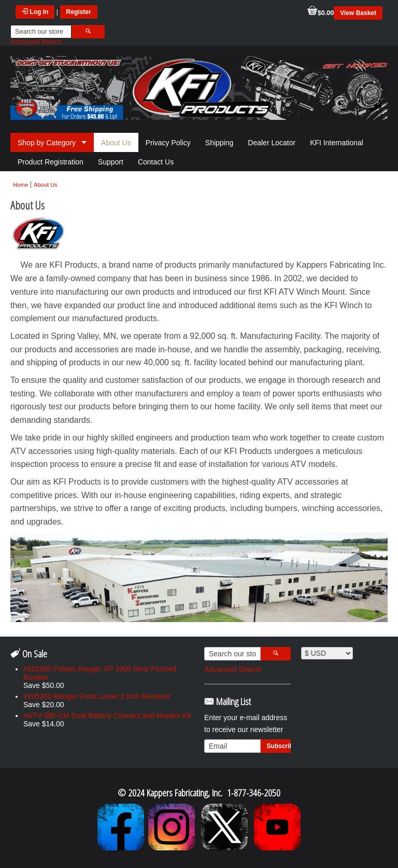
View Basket (358, 13)
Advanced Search (36, 42)
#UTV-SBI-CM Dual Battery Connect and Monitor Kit (107, 715)
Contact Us (156, 162)
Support (111, 162)
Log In (35, 12)
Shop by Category (47, 143)
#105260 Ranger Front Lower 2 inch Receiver (97, 696)
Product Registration (51, 162)
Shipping (219, 143)
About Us (116, 143)
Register (79, 12)
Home (20, 185)
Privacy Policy (168, 143)
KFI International (337, 143)
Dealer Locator (272, 143)
